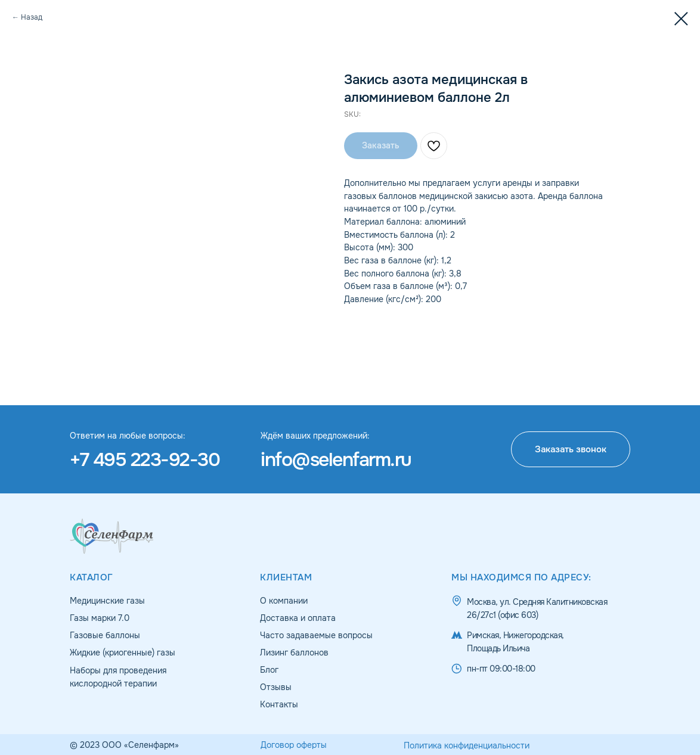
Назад (32, 17)
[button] (571, 449)
